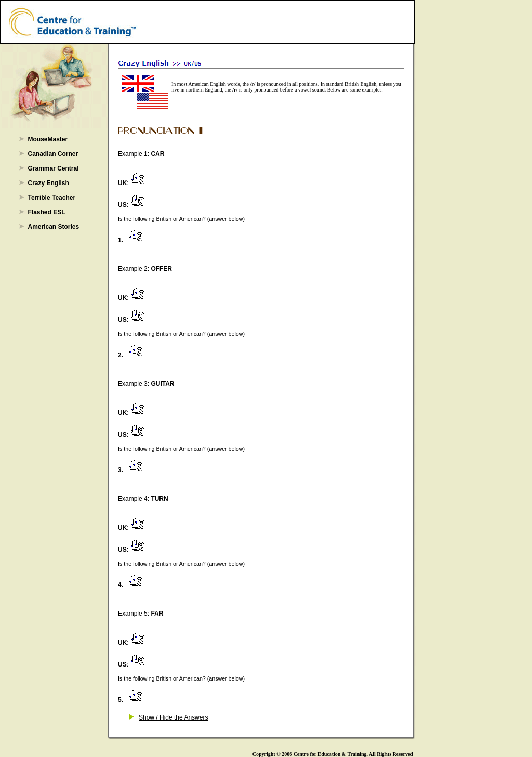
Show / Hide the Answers (173, 717)
